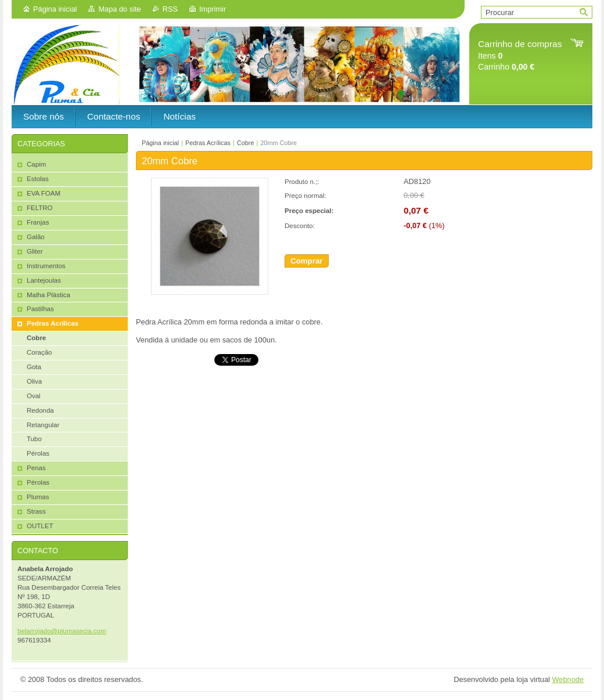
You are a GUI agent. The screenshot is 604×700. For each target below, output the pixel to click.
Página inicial (55, 9)
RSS (170, 9)
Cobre (246, 143)
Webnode (568, 679)
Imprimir (213, 9)
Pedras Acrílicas (208, 143)
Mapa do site (119, 9)
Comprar (307, 261)
